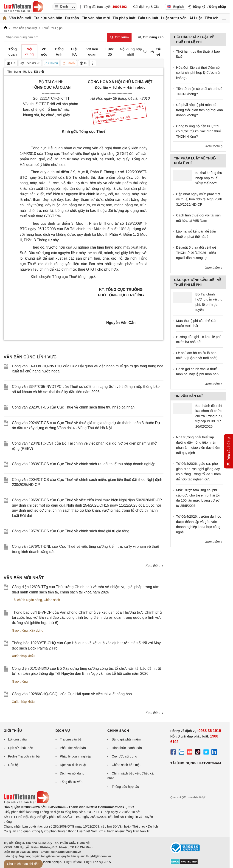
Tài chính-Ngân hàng (27, 600)
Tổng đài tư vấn (71, 782)
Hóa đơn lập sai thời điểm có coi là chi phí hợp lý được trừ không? (198, 73)
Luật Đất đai (73, 862)
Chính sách (52, 600)
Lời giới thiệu (17, 739)
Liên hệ (13, 765)
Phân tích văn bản (73, 748)
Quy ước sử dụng (125, 756)
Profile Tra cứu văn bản (25, 756)
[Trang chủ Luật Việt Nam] (23, 7)
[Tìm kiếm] (119, 37)
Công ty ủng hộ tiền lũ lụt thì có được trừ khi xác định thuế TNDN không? (198, 131)
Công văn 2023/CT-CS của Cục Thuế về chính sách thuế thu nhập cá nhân (73, 407)
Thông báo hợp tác (125, 787)
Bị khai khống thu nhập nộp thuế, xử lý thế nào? (209, 178)
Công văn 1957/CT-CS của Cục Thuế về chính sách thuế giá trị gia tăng (71, 531)
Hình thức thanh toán (127, 748)
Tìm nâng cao (151, 37)
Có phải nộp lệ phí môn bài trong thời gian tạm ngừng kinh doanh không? (199, 110)
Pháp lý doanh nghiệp (76, 756)
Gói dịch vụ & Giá (146, 7)
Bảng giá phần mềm (126, 739)
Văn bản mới (20, 18)
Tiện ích (211, 18)
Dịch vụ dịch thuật (73, 765)
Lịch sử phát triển (21, 748)
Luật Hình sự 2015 (98, 862)
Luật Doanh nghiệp (48, 862)
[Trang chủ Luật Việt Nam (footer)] (26, 802)
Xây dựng (36, 630)
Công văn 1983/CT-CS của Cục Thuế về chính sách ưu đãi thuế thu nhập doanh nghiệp (84, 464)
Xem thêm (154, 566)
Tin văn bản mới (96, 18)
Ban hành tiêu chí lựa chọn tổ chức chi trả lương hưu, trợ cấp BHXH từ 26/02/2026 (209, 416)
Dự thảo (72, 18)
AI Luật (196, 18)
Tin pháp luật (124, 18)
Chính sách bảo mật (126, 765)
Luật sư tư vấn (174, 18)
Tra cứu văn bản (48, 18)
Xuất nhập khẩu (23, 656)
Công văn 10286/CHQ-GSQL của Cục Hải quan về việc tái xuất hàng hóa (72, 694)
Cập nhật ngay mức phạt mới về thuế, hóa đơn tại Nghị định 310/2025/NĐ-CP (199, 199)
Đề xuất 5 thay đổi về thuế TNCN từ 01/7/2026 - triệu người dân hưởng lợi (196, 252)
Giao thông (20, 630)
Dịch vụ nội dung (72, 773)
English (175, 7)
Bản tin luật (148, 18)
